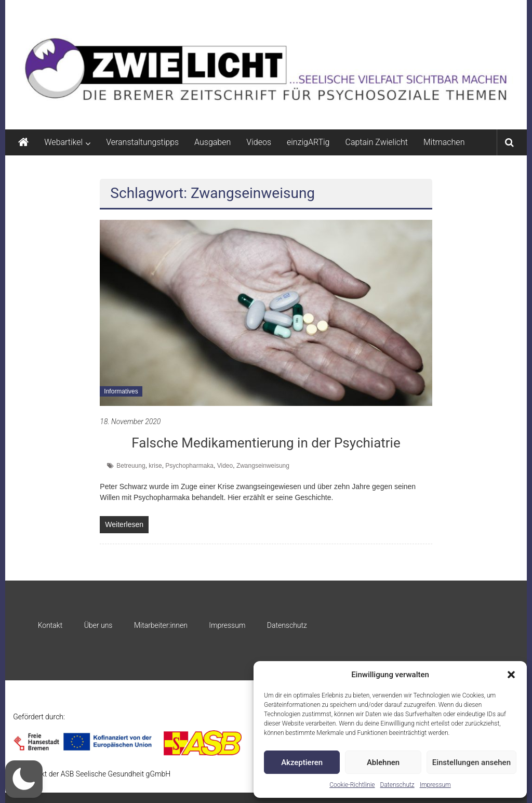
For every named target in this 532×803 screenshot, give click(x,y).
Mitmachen (444, 142)
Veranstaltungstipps (142, 142)
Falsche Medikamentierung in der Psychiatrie (266, 443)
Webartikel (63, 142)
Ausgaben (212, 142)
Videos (259, 142)
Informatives (121, 391)
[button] (511, 675)
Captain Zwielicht (376, 142)
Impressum (435, 785)
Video (225, 466)
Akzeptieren (302, 762)
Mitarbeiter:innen (161, 625)
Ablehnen (383, 762)
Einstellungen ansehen (471, 762)
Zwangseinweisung (263, 466)
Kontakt (50, 625)
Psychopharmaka (189, 466)
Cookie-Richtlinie (352, 785)
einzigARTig (308, 142)
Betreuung (131, 466)
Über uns (98, 625)
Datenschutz (397, 785)
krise (155, 466)
